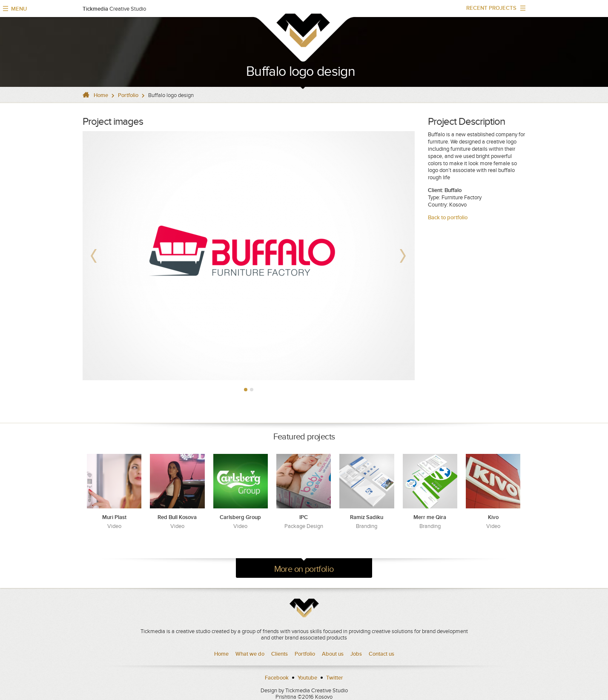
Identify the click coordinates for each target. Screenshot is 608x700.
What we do (250, 654)
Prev (94, 255)
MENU (19, 9)
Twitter (335, 678)
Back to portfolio (448, 217)
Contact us (381, 654)
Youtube (307, 678)
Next (404, 255)
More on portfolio (304, 569)
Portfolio (128, 95)
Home (101, 95)
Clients (280, 654)
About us (333, 654)
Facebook (277, 678)
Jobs (356, 654)
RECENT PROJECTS (493, 10)
